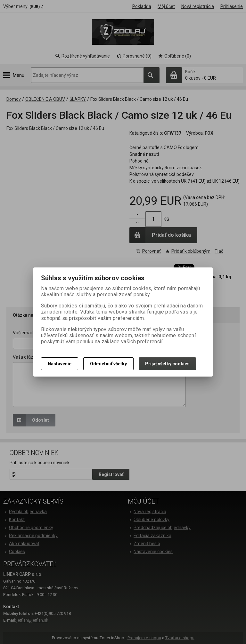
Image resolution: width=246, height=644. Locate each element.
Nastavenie (60, 364)
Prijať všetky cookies (167, 364)
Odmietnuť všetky (108, 364)
